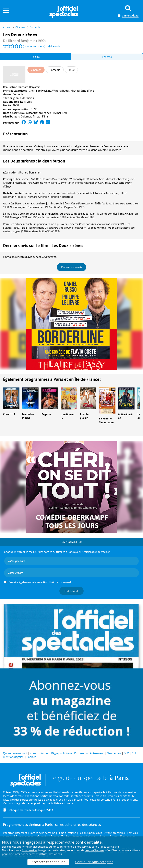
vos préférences (94, 850)
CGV (126, 753)
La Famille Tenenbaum (106, 420)
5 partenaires (29, 850)
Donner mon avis (72, 267)
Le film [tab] (36, 57)
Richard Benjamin (30, 87)
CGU (134, 753)
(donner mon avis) (34, 46)
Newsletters (114, 753)
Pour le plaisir (84, 416)
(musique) (104, 193)
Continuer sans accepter (94, 862)
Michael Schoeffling (82, 91)
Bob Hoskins (43, 91)
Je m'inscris (72, 591)
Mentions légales (13, 757)
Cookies (31, 757)
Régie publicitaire (62, 753)
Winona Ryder (61, 91)
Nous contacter (39, 753)
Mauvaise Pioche (28, 416)
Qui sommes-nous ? (15, 753)
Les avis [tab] (107, 57)
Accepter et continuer (48, 862)
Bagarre (46, 414)
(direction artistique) (51, 197)
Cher (32, 91)
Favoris (54, 46)
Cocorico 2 (9, 414)
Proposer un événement (89, 753)
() (25, 179)
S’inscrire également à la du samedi (40, 582)
